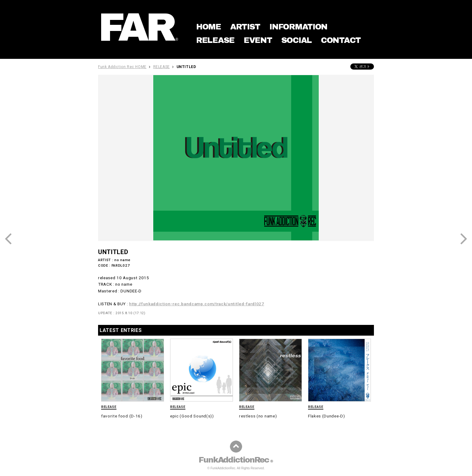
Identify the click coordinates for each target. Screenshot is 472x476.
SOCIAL (297, 40)
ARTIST (245, 27)
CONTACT (341, 40)
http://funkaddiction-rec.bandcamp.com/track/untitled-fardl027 (196, 304)
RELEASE (215, 40)
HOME (209, 27)
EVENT (258, 40)
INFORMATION (298, 27)
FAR (139, 27)
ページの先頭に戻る (236, 447)
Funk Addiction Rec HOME (122, 67)
